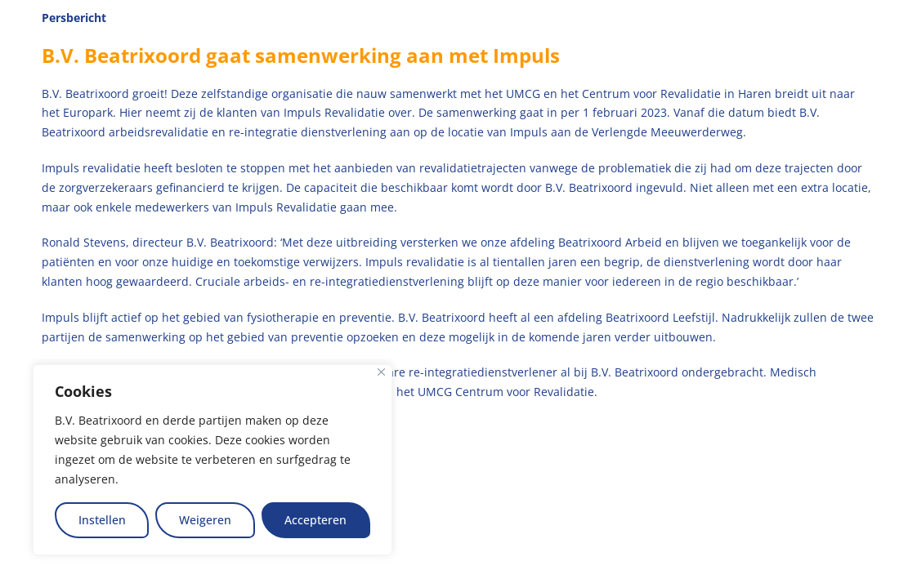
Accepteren (315, 520)
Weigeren (205, 520)
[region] (212, 460)
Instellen (102, 520)
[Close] (381, 372)
